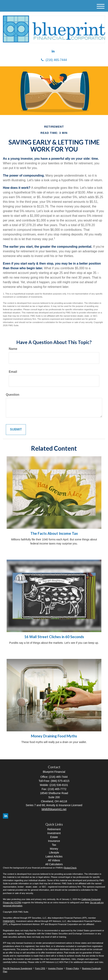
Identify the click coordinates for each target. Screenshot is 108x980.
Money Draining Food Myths (54, 736)
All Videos (54, 860)
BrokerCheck (70, 868)
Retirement (54, 829)
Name (13, 349)
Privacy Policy (72, 968)
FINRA (6, 921)
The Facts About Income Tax (54, 533)
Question (13, 395)
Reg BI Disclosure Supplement (18, 968)
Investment (54, 833)
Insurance (54, 841)
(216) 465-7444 (54, 60)
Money (54, 849)
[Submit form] (16, 430)
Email (13, 372)
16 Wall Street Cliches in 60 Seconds (54, 637)
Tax (54, 845)
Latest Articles (54, 856)
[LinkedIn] (53, 51)
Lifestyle (54, 853)
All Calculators (54, 864)
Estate (54, 837)
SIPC (12, 921)
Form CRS (40, 968)
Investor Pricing (55, 968)
